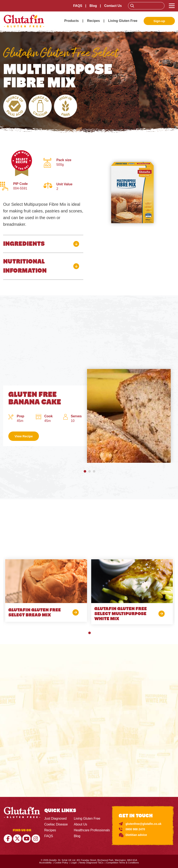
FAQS (78, 6)
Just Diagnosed (56, 818)
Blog (93, 6)
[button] (85, 471)
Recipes (93, 21)
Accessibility (45, 863)
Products (72, 21)
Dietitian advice (136, 835)
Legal (74, 863)
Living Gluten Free (123, 21)
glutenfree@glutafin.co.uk (143, 824)
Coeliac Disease (56, 824)
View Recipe (24, 436)
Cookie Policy (61, 863)
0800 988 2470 (135, 829)
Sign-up (159, 21)
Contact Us (113, 6)
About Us (80, 824)
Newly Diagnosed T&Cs (91, 863)
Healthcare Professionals (92, 830)
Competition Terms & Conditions (123, 863)
